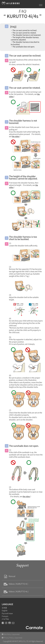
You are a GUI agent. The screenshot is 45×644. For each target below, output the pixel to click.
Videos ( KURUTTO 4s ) (16, 591)
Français (5, 616)
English (5, 611)
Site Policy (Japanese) (11, 634)
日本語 (4, 608)
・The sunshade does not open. (23, 47)
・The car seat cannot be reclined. (24, 30)
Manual (9, 576)
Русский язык (7, 613)
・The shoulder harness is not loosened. (26, 35)
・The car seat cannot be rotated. (24, 33)
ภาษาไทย (5, 619)
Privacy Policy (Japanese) (12, 638)
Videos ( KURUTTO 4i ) (16, 584)
